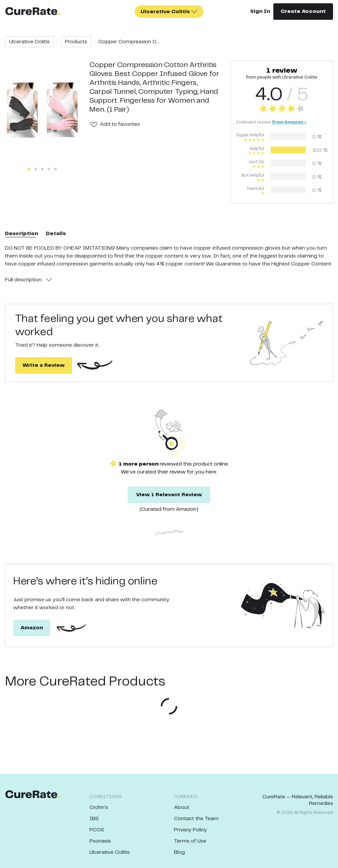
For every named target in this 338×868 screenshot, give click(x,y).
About (182, 807)
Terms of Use (190, 841)
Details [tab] (56, 234)
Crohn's (99, 807)
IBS (94, 819)
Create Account (303, 11)
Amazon (32, 628)
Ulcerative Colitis (29, 42)
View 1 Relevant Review (169, 495)
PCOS (97, 830)
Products (76, 42)
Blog (179, 852)
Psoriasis (100, 841)
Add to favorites (120, 124)
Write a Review (44, 365)
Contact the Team (196, 819)
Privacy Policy (190, 830)
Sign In (260, 11)
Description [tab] (21, 234)
